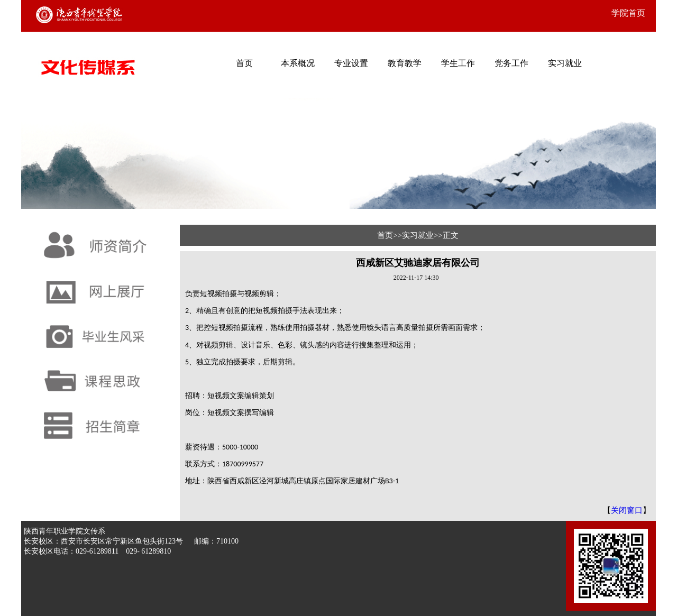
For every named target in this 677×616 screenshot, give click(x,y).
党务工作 (511, 63)
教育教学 (405, 63)
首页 (244, 63)
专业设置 (351, 63)
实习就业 (565, 63)
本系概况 (298, 63)
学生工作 (458, 63)
